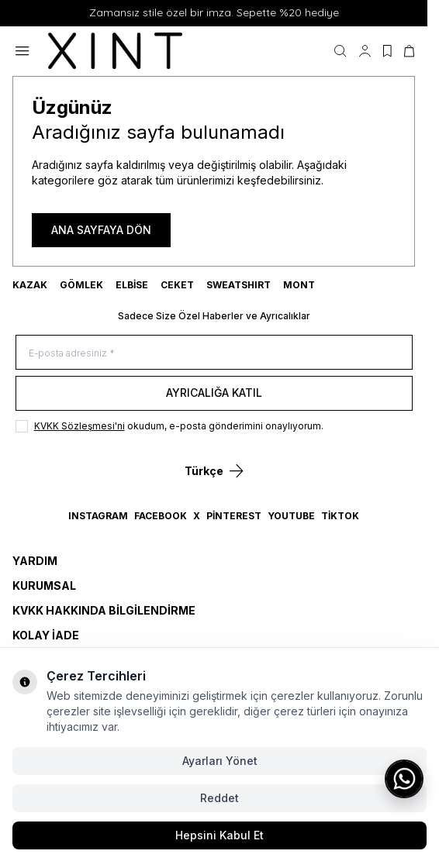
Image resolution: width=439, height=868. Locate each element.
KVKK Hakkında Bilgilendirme (104, 610)
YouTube (291, 516)
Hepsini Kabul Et (219, 835)
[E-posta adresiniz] (214, 352)
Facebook (161, 516)
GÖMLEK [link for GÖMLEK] (81, 285)
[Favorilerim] (387, 51)
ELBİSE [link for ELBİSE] (132, 285)
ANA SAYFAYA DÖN (101, 230)
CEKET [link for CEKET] (177, 285)
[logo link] (123, 51)
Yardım (35, 561)
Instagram (98, 516)
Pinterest (234, 516)
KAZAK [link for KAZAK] (30, 285)
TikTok (340, 516)
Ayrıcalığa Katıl (214, 393)
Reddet (219, 798)
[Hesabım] (365, 51)
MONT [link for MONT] (299, 285)
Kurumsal (44, 586)
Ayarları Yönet (220, 761)
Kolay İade (46, 635)
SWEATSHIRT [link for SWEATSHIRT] (239, 285)
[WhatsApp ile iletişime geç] (404, 779)
